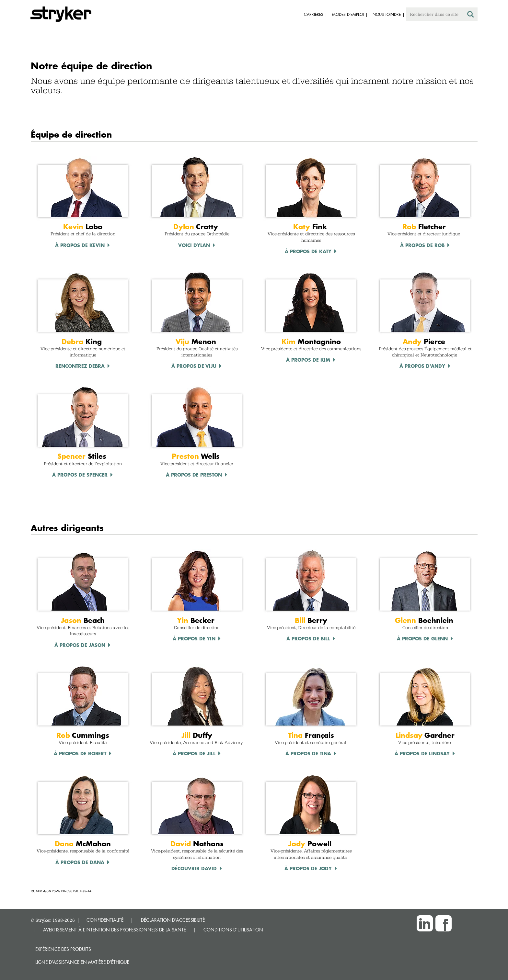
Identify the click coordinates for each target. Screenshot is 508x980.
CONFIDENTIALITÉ (105, 920)
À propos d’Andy (422, 366)
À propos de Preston (194, 475)
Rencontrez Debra (80, 366)
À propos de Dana (80, 862)
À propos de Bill (308, 638)
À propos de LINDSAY (422, 753)
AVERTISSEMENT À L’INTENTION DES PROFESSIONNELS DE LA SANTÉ (115, 930)
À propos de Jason (80, 645)
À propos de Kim (308, 360)
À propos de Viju (194, 366)
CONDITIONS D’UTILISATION (233, 930)
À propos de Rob (422, 245)
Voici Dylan (194, 245)
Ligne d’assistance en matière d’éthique (82, 962)
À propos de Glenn (422, 638)
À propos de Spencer (80, 475)
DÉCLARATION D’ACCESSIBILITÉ (173, 920)
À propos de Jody (308, 868)
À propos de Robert (80, 753)
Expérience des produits (63, 949)
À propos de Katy (308, 251)
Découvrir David (194, 868)
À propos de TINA (308, 753)
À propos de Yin (194, 638)
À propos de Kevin (80, 245)
